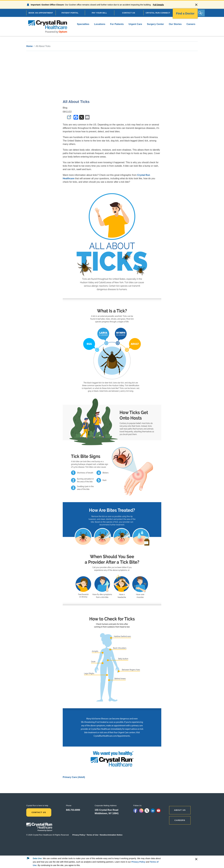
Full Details (158, 5)
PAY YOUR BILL (99, 13)
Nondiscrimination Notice (111, 835)
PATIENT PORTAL (70, 13)
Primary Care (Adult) (74, 777)
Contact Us (39, 812)
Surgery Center (155, 24)
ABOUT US (180, 810)
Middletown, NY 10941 (107, 813)
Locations (100, 24)
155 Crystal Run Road (106, 810)
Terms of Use (92, 835)
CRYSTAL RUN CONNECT (158, 13)
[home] (48, 26)
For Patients (117, 24)
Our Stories (175, 24)
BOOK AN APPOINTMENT (41, 13)
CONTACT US (129, 13)
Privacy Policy (79, 835)
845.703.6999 (73, 810)
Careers (191, 24)
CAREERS (180, 820)
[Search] (201, 13)
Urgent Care (135, 24)
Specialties (83, 24)
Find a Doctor (185, 13)
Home (29, 46)
